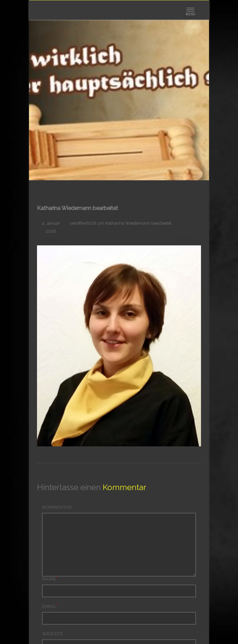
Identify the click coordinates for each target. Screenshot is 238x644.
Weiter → (190, 240)
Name (49, 579)
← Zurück (49, 240)
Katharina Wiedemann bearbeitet (138, 223)
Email (49, 606)
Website (53, 634)
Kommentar (57, 507)
